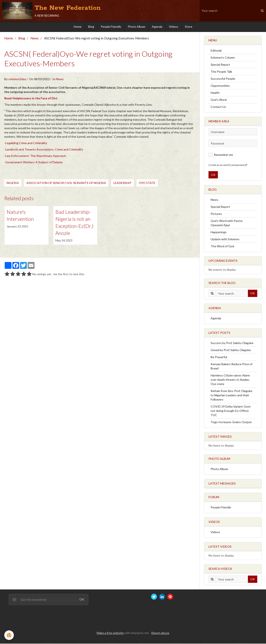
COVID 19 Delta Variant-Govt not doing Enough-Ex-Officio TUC (231, 411)
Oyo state (147, 183)
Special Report (220, 65)
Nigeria (13, 183)
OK (213, 175)
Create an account (219, 165)
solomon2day (17, 79)
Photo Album (137, 27)
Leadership (122, 183)
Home (78, 27)
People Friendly (111, 27)
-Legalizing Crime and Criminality (26, 143)
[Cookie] (9, 635)
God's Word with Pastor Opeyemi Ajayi (227, 223)
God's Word (219, 100)
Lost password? (239, 165)
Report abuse (160, 633)
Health (215, 93)
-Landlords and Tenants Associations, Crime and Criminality (44, 150)
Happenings (219, 232)
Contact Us (218, 107)
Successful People (223, 79)
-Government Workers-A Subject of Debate (33, 163)
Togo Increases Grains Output (231, 422)
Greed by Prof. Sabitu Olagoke (231, 350)
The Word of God (222, 247)
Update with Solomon (225, 240)
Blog (91, 27)
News (35, 39)
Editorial (216, 51)
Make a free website (110, 633)
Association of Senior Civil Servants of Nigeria (66, 183)
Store (189, 27)
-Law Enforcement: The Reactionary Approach (35, 156)
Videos (174, 27)
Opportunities (220, 86)
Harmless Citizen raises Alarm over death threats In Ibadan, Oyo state (230, 380)
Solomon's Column (223, 58)
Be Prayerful (219, 357)
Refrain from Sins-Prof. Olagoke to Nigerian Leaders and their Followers (231, 396)
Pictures (216, 214)
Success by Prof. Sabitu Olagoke (232, 343)
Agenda (157, 27)
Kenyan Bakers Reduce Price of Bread (231, 367)
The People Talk (221, 72)
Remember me (221, 155)
